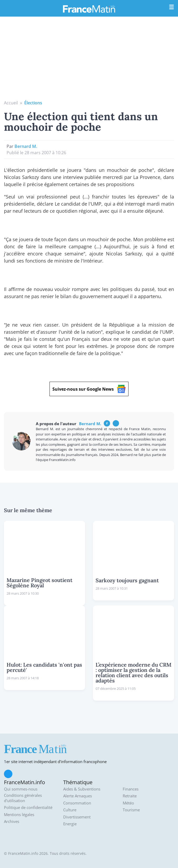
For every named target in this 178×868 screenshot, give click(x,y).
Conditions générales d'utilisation (23, 798)
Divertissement (77, 817)
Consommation (77, 803)
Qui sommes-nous (21, 789)
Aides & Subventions (82, 789)
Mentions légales (19, 815)
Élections (33, 103)
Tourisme (131, 810)
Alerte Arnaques (78, 796)
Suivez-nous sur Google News (89, 389)
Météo (128, 803)
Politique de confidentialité (28, 808)
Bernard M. (26, 146)
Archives (12, 821)
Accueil (11, 103)
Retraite (130, 796)
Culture (70, 810)
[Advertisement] (89, 60)
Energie (70, 824)
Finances (131, 789)
